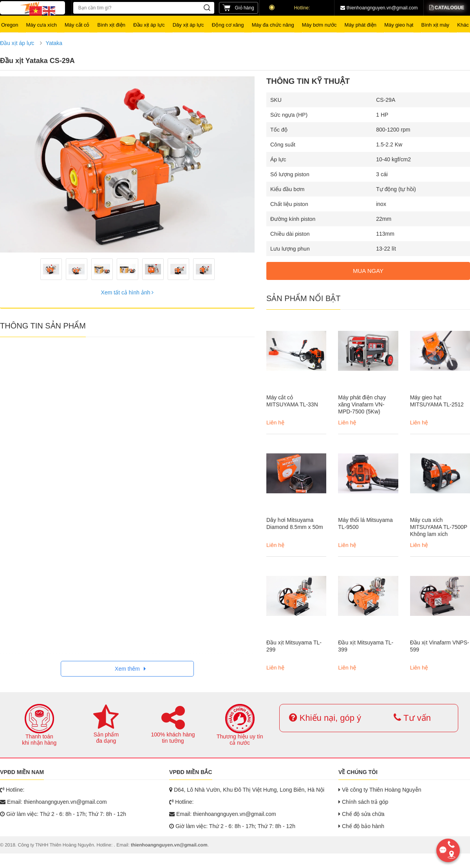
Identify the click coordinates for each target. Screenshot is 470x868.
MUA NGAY (368, 271)
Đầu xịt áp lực (17, 43)
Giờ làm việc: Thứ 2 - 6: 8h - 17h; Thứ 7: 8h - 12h (63, 814)
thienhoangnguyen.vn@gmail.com (379, 8)
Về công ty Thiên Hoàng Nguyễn (380, 790)
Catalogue (447, 8)
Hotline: (290, 8)
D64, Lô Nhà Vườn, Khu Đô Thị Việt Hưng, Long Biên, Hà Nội (247, 790)
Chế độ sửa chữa (362, 814)
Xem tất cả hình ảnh (127, 292)
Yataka (54, 43)
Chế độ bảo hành (361, 826)
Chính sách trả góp (363, 802)
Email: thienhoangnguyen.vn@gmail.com (53, 802)
